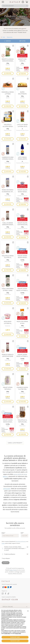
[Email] (10, 536)
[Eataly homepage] (15, 2)
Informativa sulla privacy (21, 541)
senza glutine (18, 474)
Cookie (3, 543)
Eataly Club (13, 570)
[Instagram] (3, 594)
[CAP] (25, 536)
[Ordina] (7, 41)
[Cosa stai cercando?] (15, 6)
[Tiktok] (8, 594)
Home (4, 37)
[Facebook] (6, 594)
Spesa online (10, 37)
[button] (23, 2)
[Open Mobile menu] (3, 2)
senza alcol (7, 489)
